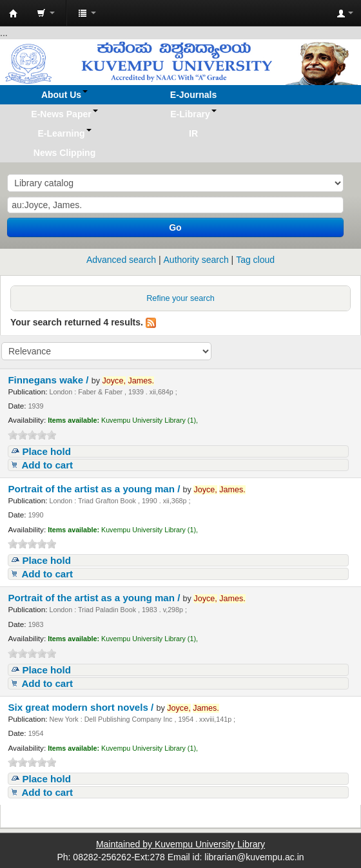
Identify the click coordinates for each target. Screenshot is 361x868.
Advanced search (121, 260)
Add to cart (47, 465)
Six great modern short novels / (82, 707)
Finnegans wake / (49, 380)
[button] (46, 13)
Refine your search (180, 298)
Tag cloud (255, 260)
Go (175, 227)
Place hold (46, 451)
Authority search (196, 260)
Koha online (14, 14)
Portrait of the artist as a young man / (95, 489)
